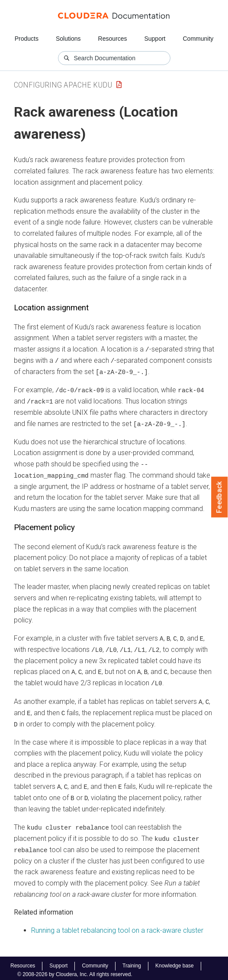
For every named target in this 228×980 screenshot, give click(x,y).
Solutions (68, 39)
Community (198, 39)
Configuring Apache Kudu (63, 85)
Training (132, 962)
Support (155, 39)
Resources (113, 39)
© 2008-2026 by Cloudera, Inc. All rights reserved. (75, 970)
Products (27, 39)
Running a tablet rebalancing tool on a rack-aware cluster (117, 926)
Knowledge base (175, 962)
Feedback (220, 497)
